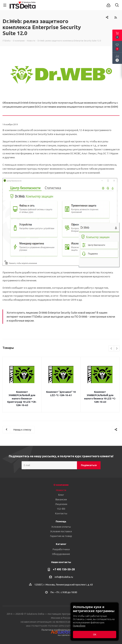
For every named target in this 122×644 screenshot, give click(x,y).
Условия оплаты (61, 527)
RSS (116, 17)
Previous (111, 349)
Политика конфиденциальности (61, 630)
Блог (61, 495)
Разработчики (61, 549)
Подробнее (79, 626)
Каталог (61, 544)
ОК (95, 635)
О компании (61, 485)
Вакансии (61, 499)
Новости (61, 490)
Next (117, 349)
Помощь (61, 521)
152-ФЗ (61, 509)
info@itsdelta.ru (64, 577)
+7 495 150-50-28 (64, 569)
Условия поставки (61, 531)
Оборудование (61, 554)
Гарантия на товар (61, 536)
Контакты (61, 513)
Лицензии (61, 504)
